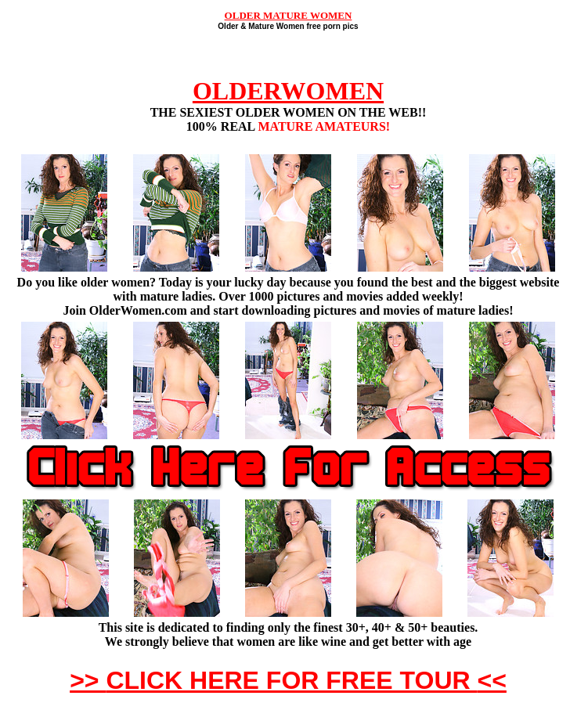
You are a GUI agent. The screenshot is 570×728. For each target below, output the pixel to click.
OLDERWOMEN (288, 91)
